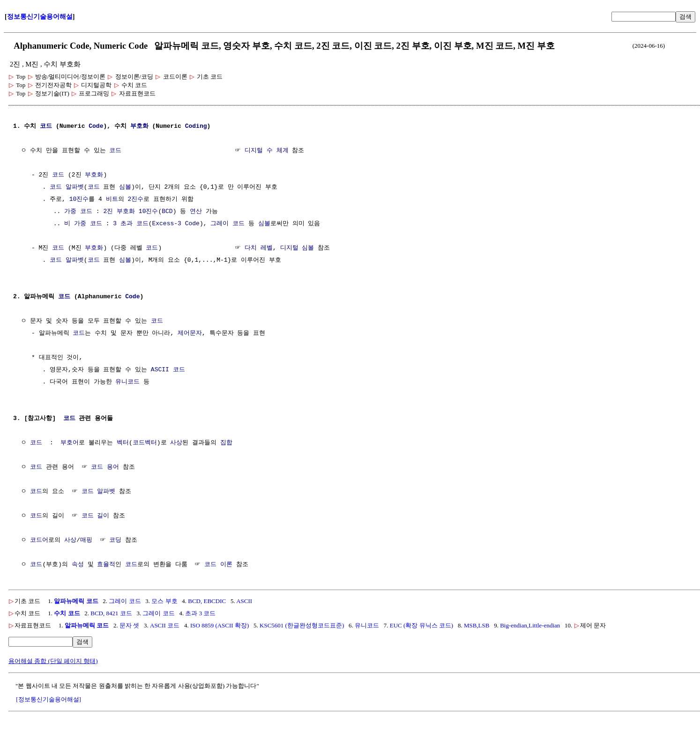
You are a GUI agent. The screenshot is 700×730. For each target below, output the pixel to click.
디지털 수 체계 (267, 151)
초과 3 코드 (200, 613)
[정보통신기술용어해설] (48, 699)
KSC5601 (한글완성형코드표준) (302, 625)
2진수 (135, 199)
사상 (176, 443)
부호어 (70, 443)
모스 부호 (164, 601)
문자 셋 (129, 625)
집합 (226, 443)
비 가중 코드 (83, 224)
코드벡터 (145, 443)
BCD (167, 212)
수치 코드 (67, 613)
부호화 (139, 126)
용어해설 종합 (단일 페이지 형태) (53, 661)
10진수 (79, 199)
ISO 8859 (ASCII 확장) (220, 625)
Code (96, 126)
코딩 (115, 540)
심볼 (125, 187)
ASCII (244, 601)
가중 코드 (78, 212)
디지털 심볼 (297, 248)
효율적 (106, 565)
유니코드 (127, 382)
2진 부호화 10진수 (130, 212)
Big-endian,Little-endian (530, 625)
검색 (685, 17)
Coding (196, 126)
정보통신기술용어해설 (40, 17)
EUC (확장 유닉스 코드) (421, 625)
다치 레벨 (259, 248)
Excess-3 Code (175, 224)
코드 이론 (218, 565)
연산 (196, 212)
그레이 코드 (227, 224)
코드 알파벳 (67, 187)
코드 (46, 126)
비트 (112, 199)
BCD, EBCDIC (207, 601)
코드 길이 (96, 516)
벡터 (123, 443)
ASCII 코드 (168, 370)
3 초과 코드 (130, 224)
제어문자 (190, 333)
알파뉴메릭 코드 (76, 601)
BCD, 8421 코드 (111, 613)
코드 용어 (105, 467)
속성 (78, 565)
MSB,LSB (477, 625)
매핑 (86, 540)
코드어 (39, 540)
